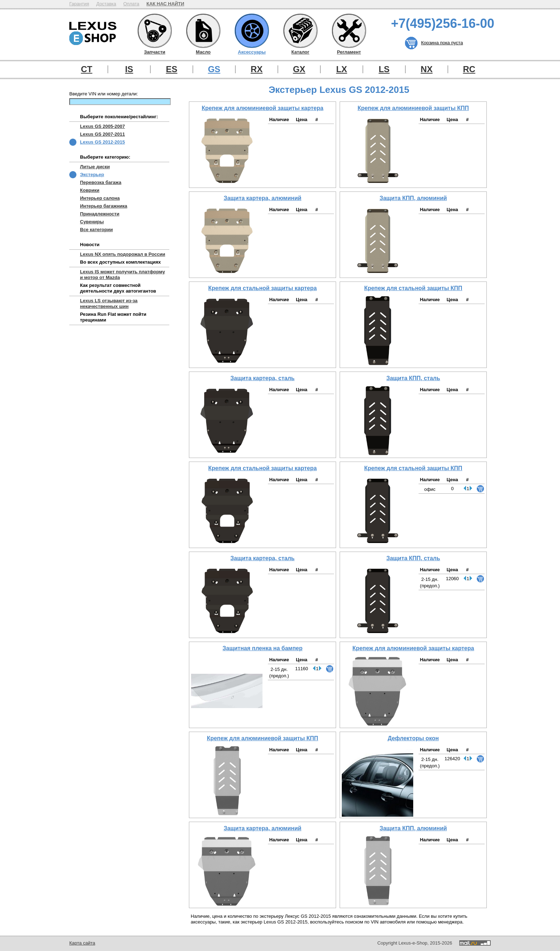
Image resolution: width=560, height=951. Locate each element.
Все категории (96, 230)
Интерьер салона (100, 198)
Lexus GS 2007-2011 (102, 134)
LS (384, 69)
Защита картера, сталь (262, 378)
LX (342, 69)
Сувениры (92, 222)
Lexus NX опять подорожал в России (122, 254)
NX (427, 69)
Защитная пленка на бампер (262, 648)
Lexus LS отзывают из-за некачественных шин (109, 303)
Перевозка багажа (101, 182)
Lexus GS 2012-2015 (102, 142)
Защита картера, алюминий (262, 198)
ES (171, 69)
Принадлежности (100, 214)
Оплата (131, 4)
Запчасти (155, 31)
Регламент (349, 31)
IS (129, 69)
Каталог (300, 31)
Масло (203, 31)
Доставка (106, 4)
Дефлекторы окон (413, 738)
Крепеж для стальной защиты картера (262, 288)
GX (299, 69)
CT (87, 69)
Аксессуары (252, 31)
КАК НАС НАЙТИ (165, 4)
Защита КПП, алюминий (413, 198)
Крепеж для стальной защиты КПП (413, 288)
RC (469, 69)
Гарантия (79, 4)
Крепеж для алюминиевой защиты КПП (413, 108)
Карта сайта (82, 943)
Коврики (90, 190)
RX (257, 69)
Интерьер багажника (104, 206)
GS (214, 69)
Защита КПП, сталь (413, 378)
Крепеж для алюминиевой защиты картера (263, 108)
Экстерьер (92, 175)
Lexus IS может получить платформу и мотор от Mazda (122, 275)
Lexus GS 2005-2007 (102, 126)
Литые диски (95, 167)
